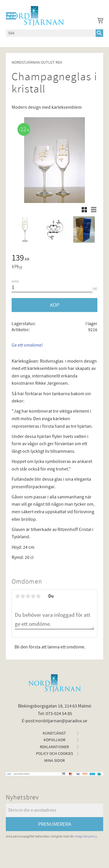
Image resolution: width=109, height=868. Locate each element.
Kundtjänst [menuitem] (54, 733)
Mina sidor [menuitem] (54, 761)
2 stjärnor (23, 596)
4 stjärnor (33, 596)
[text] (54, 259)
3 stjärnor (28, 596)
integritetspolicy (86, 836)
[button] (11, 16)
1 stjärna (17, 596)
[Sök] (99, 33)
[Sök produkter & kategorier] (51, 33)
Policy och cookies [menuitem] (54, 754)
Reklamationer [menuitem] (54, 747)
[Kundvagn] (99, 22)
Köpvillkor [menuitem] (54, 740)
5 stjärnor (38, 596)
